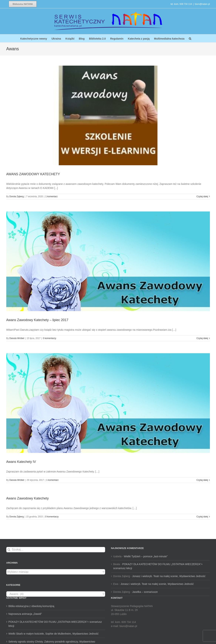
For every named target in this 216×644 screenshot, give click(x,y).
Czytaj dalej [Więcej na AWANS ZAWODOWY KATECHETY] (202, 196)
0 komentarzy (50, 338)
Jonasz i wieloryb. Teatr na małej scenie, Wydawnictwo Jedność (169, 576)
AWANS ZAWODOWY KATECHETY (33, 174)
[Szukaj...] (56, 550)
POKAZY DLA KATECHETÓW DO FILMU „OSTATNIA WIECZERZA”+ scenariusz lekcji (55, 624)
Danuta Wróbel (17, 338)
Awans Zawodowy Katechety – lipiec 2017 (37, 320)
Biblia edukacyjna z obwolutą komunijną (31, 606)
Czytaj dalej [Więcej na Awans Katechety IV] (202, 480)
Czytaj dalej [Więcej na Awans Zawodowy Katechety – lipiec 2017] (202, 338)
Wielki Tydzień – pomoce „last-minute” (146, 556)
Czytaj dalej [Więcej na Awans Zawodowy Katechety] (202, 517)
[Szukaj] (9, 550)
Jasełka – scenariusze (145, 592)
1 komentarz (51, 196)
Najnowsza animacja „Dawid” (25, 614)
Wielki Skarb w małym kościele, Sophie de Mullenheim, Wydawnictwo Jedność (54, 634)
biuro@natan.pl (202, 4)
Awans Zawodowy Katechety (28, 498)
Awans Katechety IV (21, 462)
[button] (190, 38)
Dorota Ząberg (17, 196)
